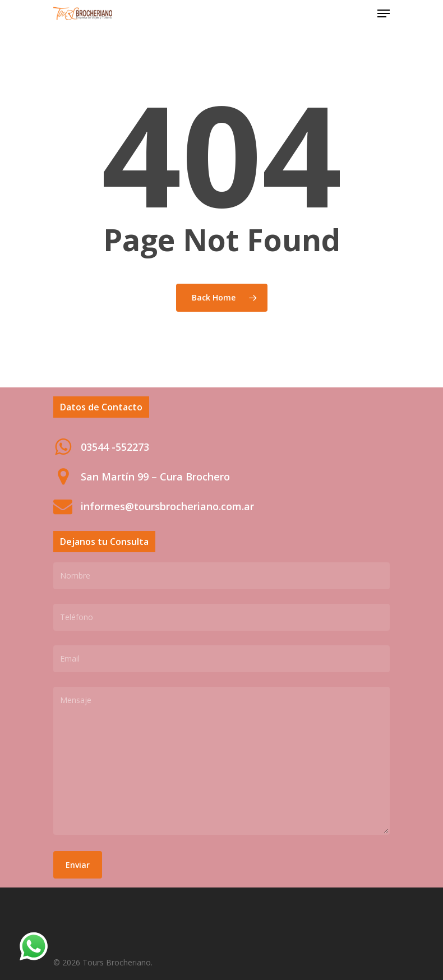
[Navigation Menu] (384, 13)
